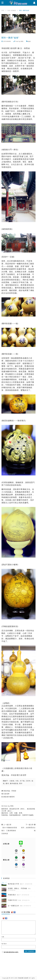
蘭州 (7, 783)
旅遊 (9, 10)
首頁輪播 (13, 10)
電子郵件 (4, 944)
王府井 (28, 781)
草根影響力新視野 (19, 775)
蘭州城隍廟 (14, 783)
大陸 (17, 781)
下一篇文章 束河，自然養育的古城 (28, 828)
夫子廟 (22, 781)
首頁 (3, 10)
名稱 (3, 937)
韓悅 (22, 41)
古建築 (12, 781)
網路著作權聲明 (9, 797)
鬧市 (21, 783)
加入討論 (6, 912)
